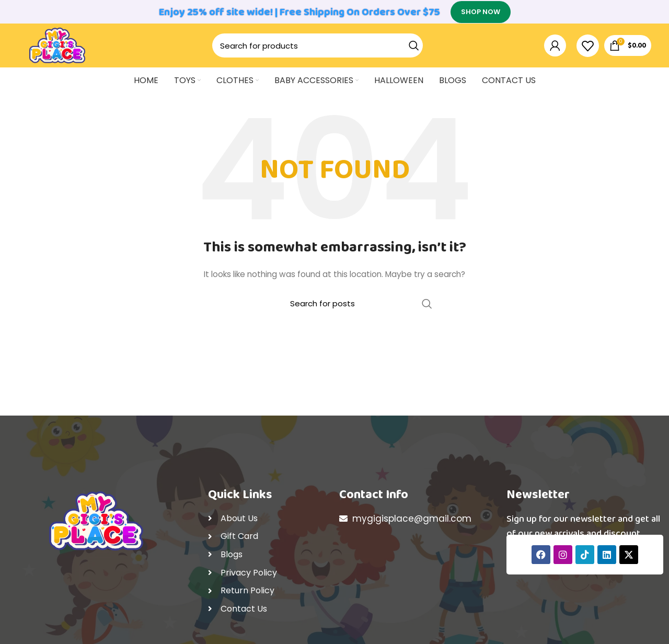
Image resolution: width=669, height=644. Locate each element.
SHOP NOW (481, 13)
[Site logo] (62, 53)
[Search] (323, 54)
